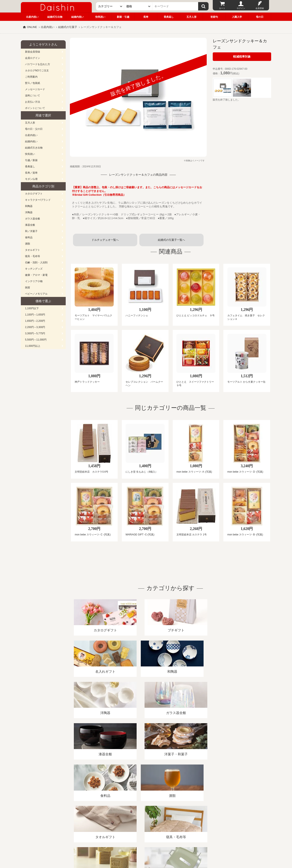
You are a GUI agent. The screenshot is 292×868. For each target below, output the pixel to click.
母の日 (260, 17)
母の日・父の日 (34, 129)
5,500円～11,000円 (36, 340)
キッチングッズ (34, 269)
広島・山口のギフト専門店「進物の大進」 (146, 842)
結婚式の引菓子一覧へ (171, 240)
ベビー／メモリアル (36, 294)
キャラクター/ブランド (38, 200)
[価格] (138, 6)
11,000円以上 (33, 346)
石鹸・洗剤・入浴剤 (36, 262)
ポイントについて (35, 108)
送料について (33, 96)
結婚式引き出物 (34, 148)
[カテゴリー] (110, 6)
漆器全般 (30, 225)
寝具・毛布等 (33, 256)
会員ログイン (33, 58)
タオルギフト (33, 250)
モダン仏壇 (31, 179)
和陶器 (29, 206)
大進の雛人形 (146, 848)
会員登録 (260, 8)
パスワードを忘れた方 (38, 64)
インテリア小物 (34, 281)
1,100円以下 (32, 308)
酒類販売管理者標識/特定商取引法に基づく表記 (95, 820)
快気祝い (100, 17)
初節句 (214, 17)
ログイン (241, 8)
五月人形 (191, 17)
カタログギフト (34, 194)
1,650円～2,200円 (35, 321)
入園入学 (237, 17)
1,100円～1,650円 (35, 315)
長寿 (146, 17)
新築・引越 (123, 17)
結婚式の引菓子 (68, 27)
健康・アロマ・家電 (36, 275)
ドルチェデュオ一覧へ (105, 240)
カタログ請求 (172, 820)
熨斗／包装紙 (33, 83)
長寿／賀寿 (31, 173)
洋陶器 (29, 212)
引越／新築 (31, 160)
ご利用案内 (31, 77)
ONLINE (32, 27)
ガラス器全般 (33, 219)
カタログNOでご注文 (37, 71)
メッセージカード (35, 89)
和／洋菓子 (31, 231)
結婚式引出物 (55, 17)
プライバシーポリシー (144, 820)
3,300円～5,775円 (35, 333)
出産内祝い (32, 17)
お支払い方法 (33, 102)
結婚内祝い (78, 17)
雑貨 (28, 288)
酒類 (28, 244)
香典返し (169, 17)
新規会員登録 (33, 52)
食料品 (29, 237)
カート (222, 8)
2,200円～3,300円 (35, 327)
